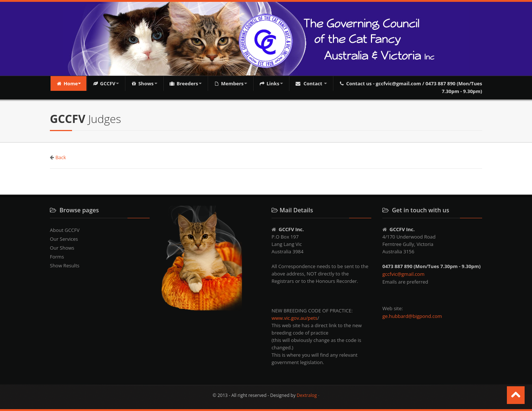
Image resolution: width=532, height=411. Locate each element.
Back (61, 157)
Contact (311, 83)
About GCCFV (65, 230)
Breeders (185, 83)
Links (271, 83)
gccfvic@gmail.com (403, 274)
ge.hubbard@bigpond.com (412, 316)
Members (230, 83)
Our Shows (62, 248)
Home (69, 83)
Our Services (64, 239)
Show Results (65, 266)
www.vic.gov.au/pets (294, 318)
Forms (57, 257)
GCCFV (106, 83)
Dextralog (307, 395)
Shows (144, 83)
